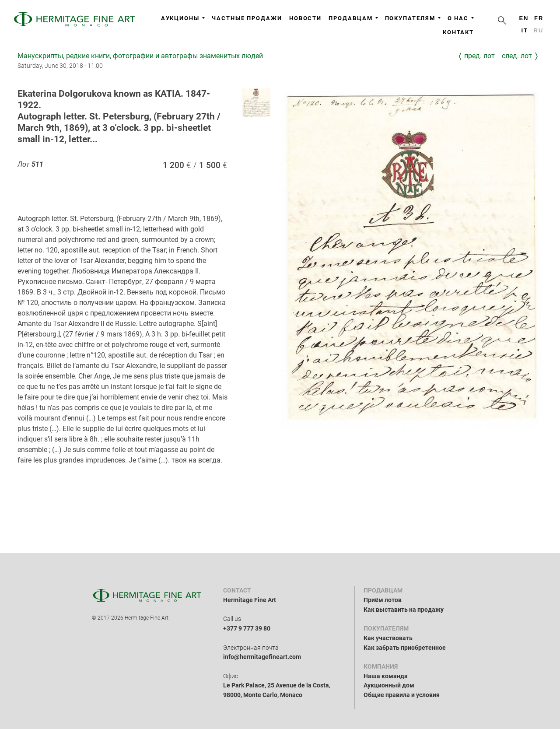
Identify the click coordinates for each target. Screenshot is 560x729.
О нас (461, 18)
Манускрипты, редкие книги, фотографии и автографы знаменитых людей (140, 56)
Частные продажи (247, 18)
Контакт (458, 32)
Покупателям (413, 18)
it (524, 30)
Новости (305, 18)
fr (539, 18)
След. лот (517, 56)
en (524, 18)
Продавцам (353, 18)
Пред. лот (479, 56)
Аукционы (183, 18)
